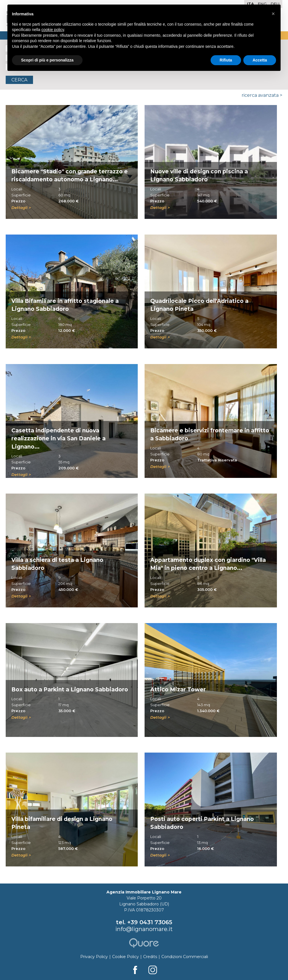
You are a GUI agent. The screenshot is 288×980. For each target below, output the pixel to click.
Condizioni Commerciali (185, 957)
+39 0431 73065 (150, 922)
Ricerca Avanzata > (262, 95)
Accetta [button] (260, 60)
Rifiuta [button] (226, 60)
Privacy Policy (94, 957)
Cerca (19, 80)
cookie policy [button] (53, 30)
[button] (273, 14)
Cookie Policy (126, 957)
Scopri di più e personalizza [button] (47, 60)
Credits (150, 957)
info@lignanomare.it (144, 929)
